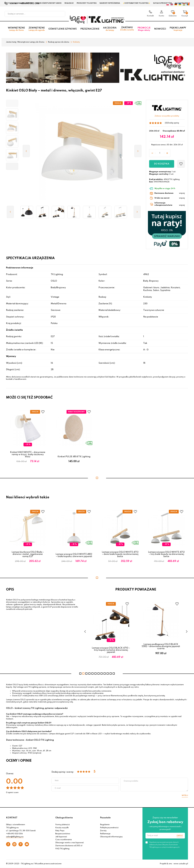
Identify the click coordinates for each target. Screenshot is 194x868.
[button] (12, 103)
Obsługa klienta (64, 818)
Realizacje (69, 3)
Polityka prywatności (109, 828)
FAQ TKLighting (62, 849)
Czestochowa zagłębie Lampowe (19, 3)
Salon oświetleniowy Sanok (49, 3)
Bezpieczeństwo (63, 834)
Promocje (144, 29)
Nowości (160, 29)
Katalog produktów (162, 3)
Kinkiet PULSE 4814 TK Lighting (74, 457)
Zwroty (103, 831)
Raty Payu (60, 831)
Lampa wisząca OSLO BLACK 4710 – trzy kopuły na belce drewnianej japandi (111, 650)
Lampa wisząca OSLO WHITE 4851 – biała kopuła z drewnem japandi (74, 555)
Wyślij (185, 795)
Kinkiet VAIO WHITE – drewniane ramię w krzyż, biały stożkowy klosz (28, 454)
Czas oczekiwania (64, 840)
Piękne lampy (178, 29)
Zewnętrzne (37, 29)
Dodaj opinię (173, 123)
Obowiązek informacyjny (111, 837)
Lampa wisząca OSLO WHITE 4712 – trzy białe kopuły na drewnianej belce (166, 554)
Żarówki (127, 29)
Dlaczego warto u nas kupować (70, 843)
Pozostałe (105, 818)
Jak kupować (61, 837)
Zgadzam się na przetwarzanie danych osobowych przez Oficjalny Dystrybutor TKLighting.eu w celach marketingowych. (165, 845)
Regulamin (105, 825)
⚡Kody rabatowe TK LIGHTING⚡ (137, 3)
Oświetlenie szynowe (63, 29)
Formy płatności (63, 825)
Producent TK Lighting (87, 3)
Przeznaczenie (90, 29)
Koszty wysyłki (62, 828)
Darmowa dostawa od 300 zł (69, 846)
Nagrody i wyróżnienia (110, 3)
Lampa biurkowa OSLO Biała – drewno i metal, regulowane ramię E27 (28, 554)
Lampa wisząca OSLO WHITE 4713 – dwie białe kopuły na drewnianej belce (120, 554)
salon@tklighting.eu (15, 837)
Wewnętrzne (16, 29)
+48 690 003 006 (14, 834)
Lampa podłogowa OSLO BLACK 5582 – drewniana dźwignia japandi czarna (161, 646)
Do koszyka (162, 164)
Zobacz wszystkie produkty (167, 116)
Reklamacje (105, 834)
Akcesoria (110, 29)
